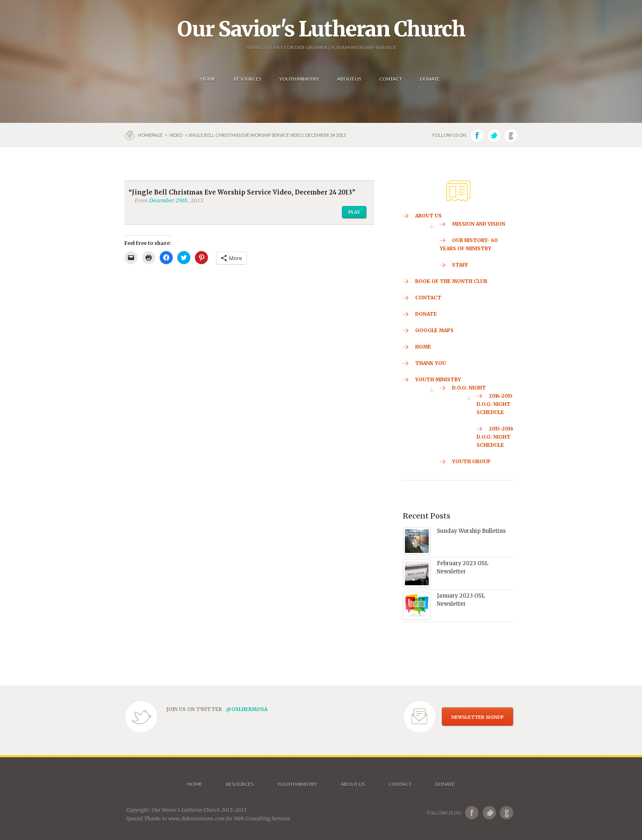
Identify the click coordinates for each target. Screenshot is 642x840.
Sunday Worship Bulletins (471, 531)
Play (354, 212)
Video (176, 135)
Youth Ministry (297, 784)
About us (353, 784)
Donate (445, 784)
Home (195, 784)
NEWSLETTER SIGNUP (477, 717)
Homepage (151, 135)
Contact (400, 784)
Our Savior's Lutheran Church (321, 29)
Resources (240, 784)
